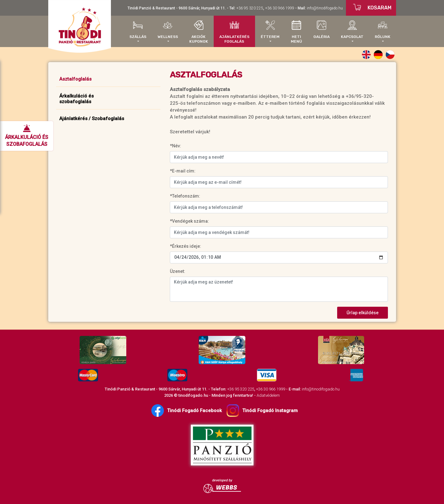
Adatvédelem (268, 395)
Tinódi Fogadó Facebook (187, 411)
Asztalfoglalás (75, 79)
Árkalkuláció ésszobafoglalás (76, 99)
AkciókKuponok (199, 32)
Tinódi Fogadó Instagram (262, 411)
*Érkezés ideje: (185, 246)
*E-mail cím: (183, 171)
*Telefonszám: (185, 196)
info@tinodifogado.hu (325, 8)
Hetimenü (296, 32)
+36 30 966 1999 (280, 8)
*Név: (175, 146)
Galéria (321, 30)
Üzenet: (178, 271)
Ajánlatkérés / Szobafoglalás (92, 119)
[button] (138, 31)
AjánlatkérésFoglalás (234, 32)
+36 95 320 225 (250, 8)
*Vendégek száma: (189, 221)
